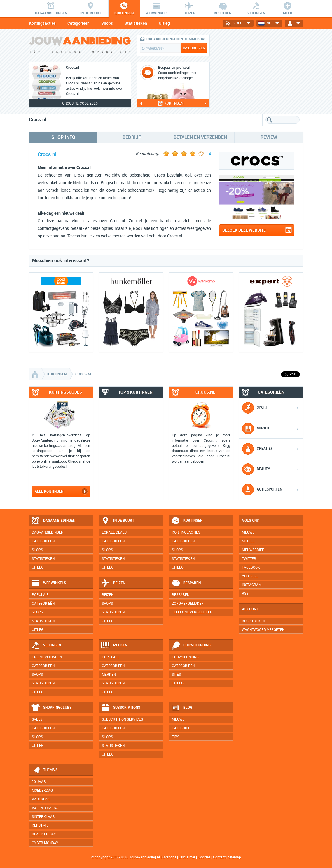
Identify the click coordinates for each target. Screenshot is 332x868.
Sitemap (235, 857)
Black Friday (44, 834)
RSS (245, 594)
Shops (107, 23)
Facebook (251, 567)
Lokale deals (114, 532)
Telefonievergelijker (192, 612)
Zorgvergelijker (188, 604)
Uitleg (164, 23)
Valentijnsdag (46, 808)
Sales (37, 719)
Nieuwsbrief (253, 550)
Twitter (249, 559)
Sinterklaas (43, 817)
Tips (175, 737)
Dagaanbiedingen (53, 521)
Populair (40, 595)
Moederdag (42, 791)
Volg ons (250, 521)
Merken (114, 645)
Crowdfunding (191, 645)
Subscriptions (120, 708)
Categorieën (78, 23)
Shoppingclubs (51, 708)
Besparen (186, 583)
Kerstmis (40, 825)
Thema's (44, 770)
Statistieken (136, 23)
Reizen (113, 583)
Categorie (181, 728)
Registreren (253, 621)
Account (250, 609)
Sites (176, 675)
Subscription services (122, 719)
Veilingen (46, 645)
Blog (182, 708)
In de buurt (118, 521)
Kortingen (187, 521)
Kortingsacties (42, 23)
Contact (219, 857)
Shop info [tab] (63, 137)
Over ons (169, 857)
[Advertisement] (259, 71)
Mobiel (248, 541)
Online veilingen (47, 657)
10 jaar (39, 782)
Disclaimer (187, 857)
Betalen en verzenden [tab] (200, 137)
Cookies (204, 857)
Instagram (252, 585)
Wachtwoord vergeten (263, 630)
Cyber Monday (45, 843)
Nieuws (178, 719)
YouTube (250, 576)
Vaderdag (41, 799)
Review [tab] (269, 137)
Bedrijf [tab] (132, 137)
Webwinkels (48, 583)
